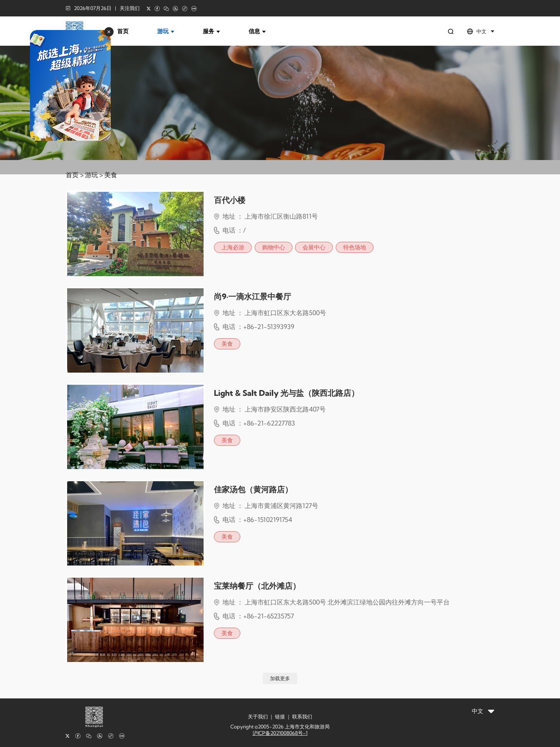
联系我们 (302, 717)
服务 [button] (211, 31)
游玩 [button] (166, 31)
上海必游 (233, 247)
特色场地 (355, 247)
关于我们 (258, 717)
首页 (123, 31)
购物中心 (274, 247)
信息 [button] (257, 31)
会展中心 (314, 247)
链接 (280, 717)
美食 (111, 175)
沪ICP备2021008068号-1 (280, 733)
